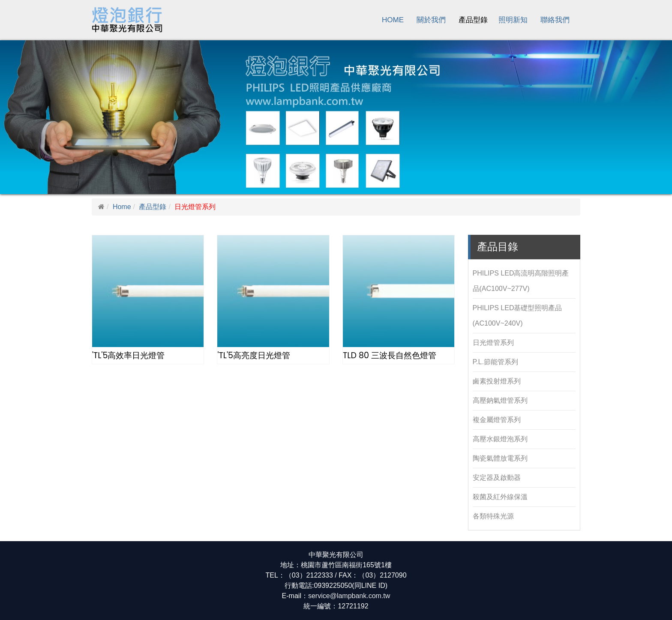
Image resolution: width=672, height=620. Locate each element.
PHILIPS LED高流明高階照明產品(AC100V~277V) (521, 281)
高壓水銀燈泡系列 (500, 439)
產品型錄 (473, 20)
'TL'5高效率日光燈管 (128, 355)
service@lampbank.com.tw (349, 596)
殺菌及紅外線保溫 (500, 497)
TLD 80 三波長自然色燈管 (390, 355)
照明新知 (513, 20)
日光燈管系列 (493, 343)
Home (393, 20)
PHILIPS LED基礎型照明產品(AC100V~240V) (517, 316)
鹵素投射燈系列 (497, 381)
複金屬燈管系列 (497, 420)
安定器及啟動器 (497, 478)
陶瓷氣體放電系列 (500, 458)
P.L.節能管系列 (495, 362)
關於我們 (431, 20)
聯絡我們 (555, 20)
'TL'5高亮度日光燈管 (253, 355)
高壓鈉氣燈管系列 (500, 400)
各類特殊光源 (493, 516)
